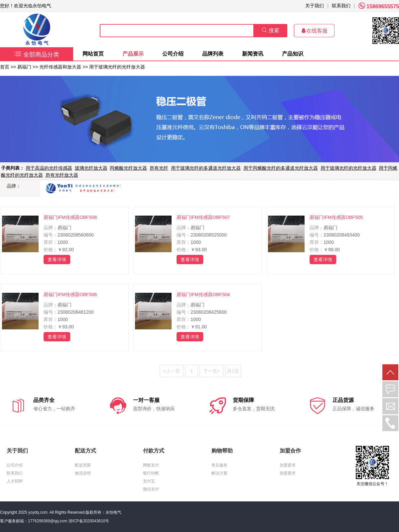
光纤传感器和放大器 (60, 67)
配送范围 (83, 465)
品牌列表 (213, 54)
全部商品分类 (37, 55)
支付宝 (149, 481)
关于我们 (315, 6)
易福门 (24, 67)
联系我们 (341, 6)
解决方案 (219, 473)
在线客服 (314, 31)
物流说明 (83, 473)
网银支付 (151, 465)
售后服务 (219, 465)
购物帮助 (222, 451)
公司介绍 (173, 54)
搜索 (271, 30)
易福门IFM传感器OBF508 (70, 217)
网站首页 (93, 54)
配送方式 (85, 451)
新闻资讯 (253, 54)
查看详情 (57, 260)
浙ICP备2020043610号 (89, 521)
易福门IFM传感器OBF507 (203, 217)
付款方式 (154, 451)
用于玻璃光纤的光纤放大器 (117, 67)
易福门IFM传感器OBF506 (70, 294)
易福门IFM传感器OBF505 (336, 217)
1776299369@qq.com (48, 521)
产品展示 (133, 54)
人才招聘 (15, 481)
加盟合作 (290, 451)
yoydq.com (38, 512)
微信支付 (151, 489)
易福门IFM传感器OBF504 (203, 294)
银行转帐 (151, 473)
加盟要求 (288, 465)
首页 (5, 67)
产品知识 (293, 54)
